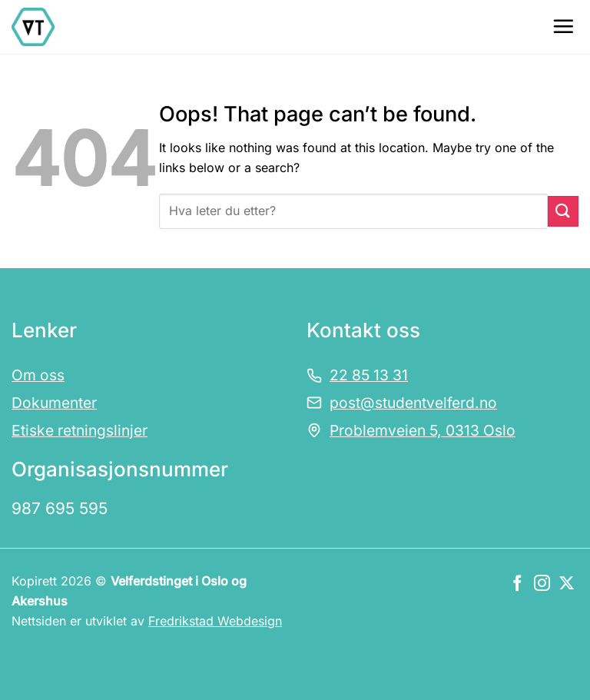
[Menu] (563, 26)
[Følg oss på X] (567, 584)
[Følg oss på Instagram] (542, 584)
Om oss (38, 375)
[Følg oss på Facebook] (517, 584)
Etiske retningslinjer (80, 430)
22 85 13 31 (369, 375)
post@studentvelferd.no (413, 403)
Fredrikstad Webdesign (215, 621)
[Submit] (563, 211)
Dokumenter (54, 403)
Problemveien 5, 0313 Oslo (423, 430)
